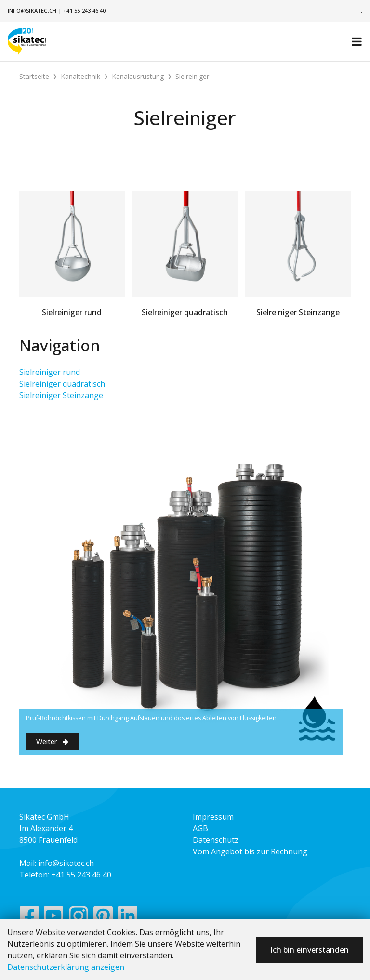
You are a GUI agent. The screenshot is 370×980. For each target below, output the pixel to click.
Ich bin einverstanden (310, 950)
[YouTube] (54, 918)
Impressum (213, 817)
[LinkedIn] (128, 918)
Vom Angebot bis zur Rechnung (250, 851)
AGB (200, 828)
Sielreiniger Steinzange (61, 395)
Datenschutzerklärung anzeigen (66, 967)
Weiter (52, 741)
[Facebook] (29, 918)
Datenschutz (216, 840)
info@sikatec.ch (32, 10)
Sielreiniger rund (50, 372)
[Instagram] (79, 918)
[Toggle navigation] (357, 41)
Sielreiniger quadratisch (62, 384)
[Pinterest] (103, 918)
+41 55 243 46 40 (85, 10)
